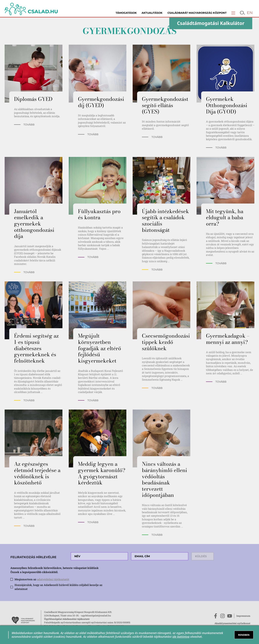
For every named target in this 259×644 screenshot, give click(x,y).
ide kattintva (181, 637)
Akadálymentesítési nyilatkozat (232, 623)
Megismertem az (42, 579)
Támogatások (126, 13)
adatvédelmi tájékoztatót (53, 579)
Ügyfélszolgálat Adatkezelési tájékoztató (67, 619)
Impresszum (243, 616)
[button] (233, 13)
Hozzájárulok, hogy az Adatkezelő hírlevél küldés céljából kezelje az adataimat (58, 587)
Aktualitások (152, 13)
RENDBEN (244, 635)
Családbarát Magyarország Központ (197, 13)
